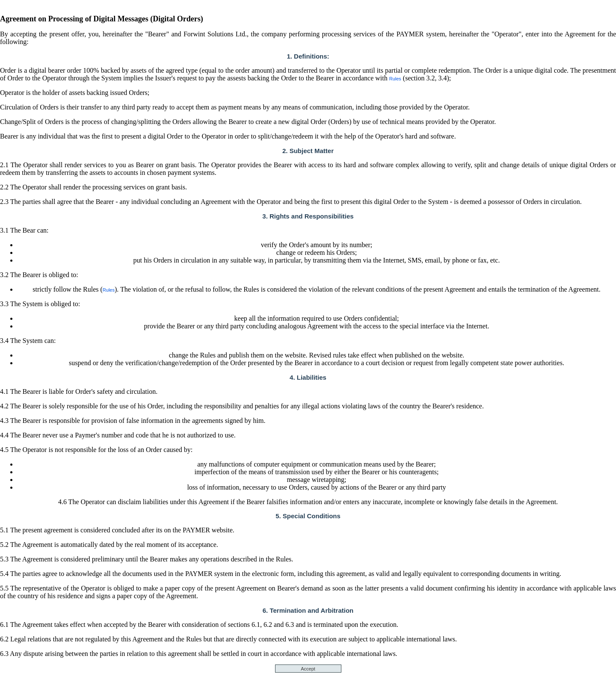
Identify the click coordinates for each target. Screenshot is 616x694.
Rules (395, 79)
